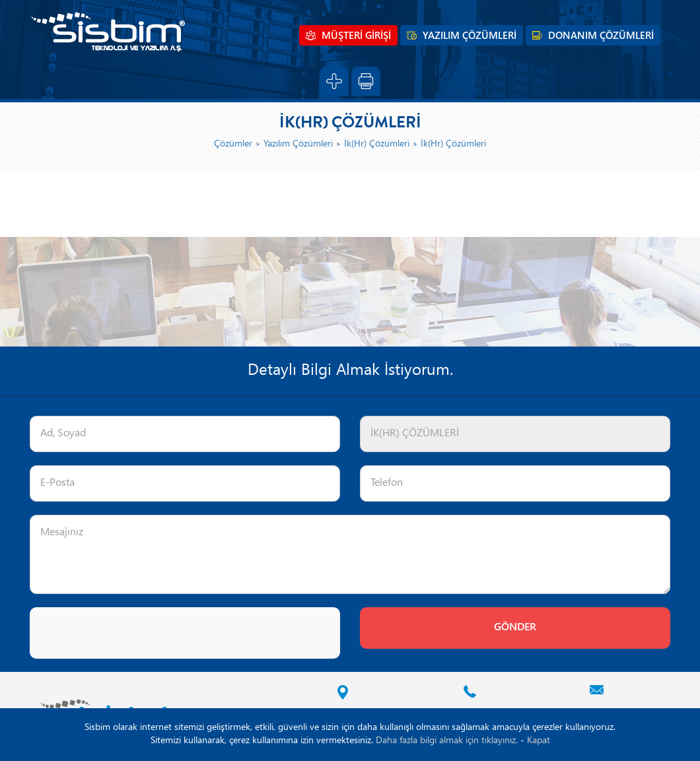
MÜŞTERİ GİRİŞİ (356, 36)
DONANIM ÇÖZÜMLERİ (601, 36)
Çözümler (233, 144)
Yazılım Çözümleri (298, 144)
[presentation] (130, 633)
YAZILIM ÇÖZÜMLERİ (470, 36)
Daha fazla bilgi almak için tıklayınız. (447, 741)
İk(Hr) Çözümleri (377, 144)
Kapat (539, 741)
